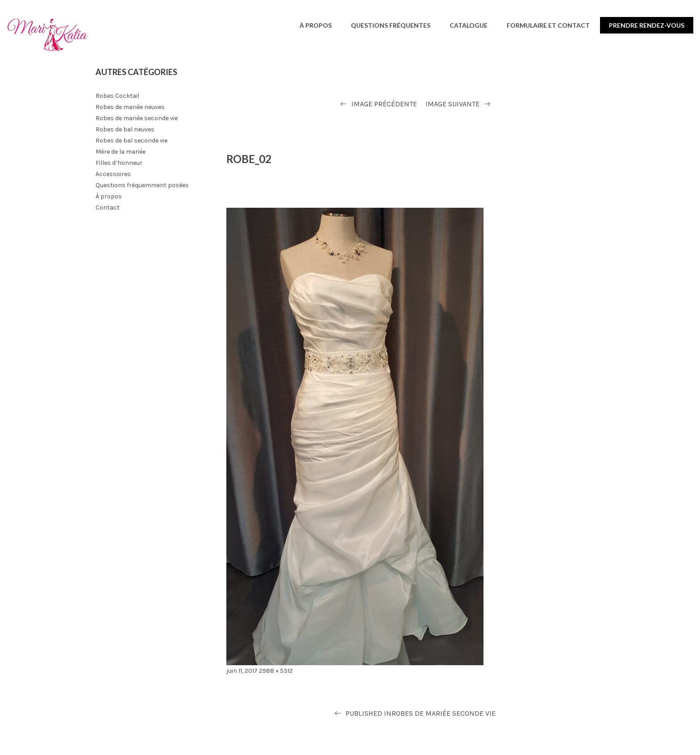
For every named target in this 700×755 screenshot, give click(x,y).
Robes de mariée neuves (130, 107)
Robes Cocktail (117, 96)
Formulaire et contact (548, 25)
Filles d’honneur (119, 163)
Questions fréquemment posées (142, 185)
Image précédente (384, 104)
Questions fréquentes (391, 25)
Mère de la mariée (121, 152)
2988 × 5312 (276, 671)
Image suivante (452, 104)
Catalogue (469, 25)
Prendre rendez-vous (647, 25)
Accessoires (113, 174)
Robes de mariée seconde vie (137, 118)
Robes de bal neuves (125, 129)
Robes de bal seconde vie (131, 141)
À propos (316, 25)
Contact (108, 208)
